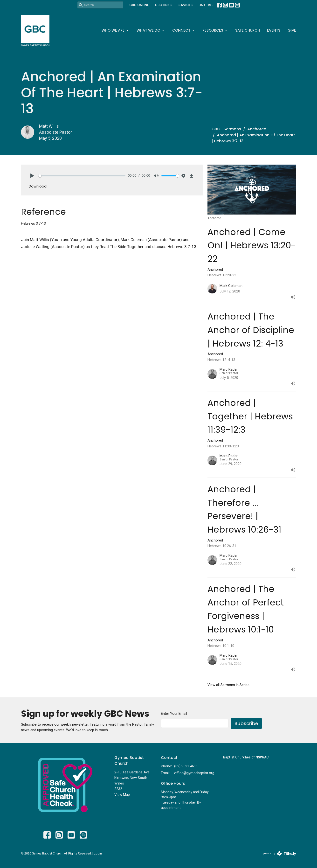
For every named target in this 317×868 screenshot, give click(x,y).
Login (98, 853)
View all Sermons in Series (228, 685)
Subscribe (246, 723)
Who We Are (115, 30)
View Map (122, 795)
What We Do (151, 30)
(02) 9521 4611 (186, 766)
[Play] (32, 176)
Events (274, 30)
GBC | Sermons (226, 129)
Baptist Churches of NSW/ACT (247, 757)
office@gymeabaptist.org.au (196, 773)
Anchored (257, 129)
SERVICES (185, 5)
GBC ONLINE (139, 5)
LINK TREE (206, 5)
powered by (279, 853)
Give (292, 30)
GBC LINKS (163, 5)
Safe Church (248, 30)
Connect (184, 30)
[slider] (82, 176)
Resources (215, 30)
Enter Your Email (174, 714)
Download (38, 186)
